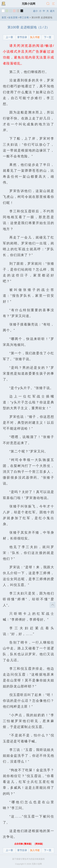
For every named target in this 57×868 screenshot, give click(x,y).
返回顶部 (53, 605)
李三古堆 (24, 17)
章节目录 (22, 37)
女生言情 (13, 17)
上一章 (9, 37)
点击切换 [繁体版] (23, 844)
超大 (52, 11)
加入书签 (35, 37)
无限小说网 (28, 4)
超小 (35, 11)
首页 (4, 17)
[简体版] (39, 844)
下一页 (48, 37)
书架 (3, 4)
